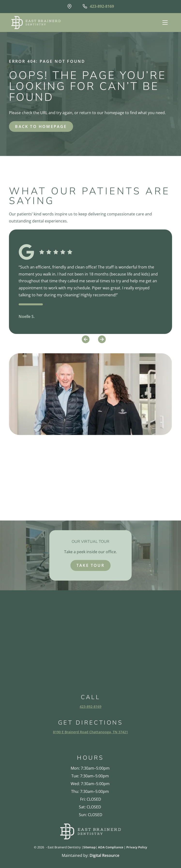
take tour (90, 565)
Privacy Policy (137, 847)
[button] (164, 23)
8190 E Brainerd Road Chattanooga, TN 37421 (90, 732)
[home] (35, 23)
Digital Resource (104, 855)
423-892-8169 (90, 706)
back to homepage (41, 126)
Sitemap (89, 847)
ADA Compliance (111, 847)
